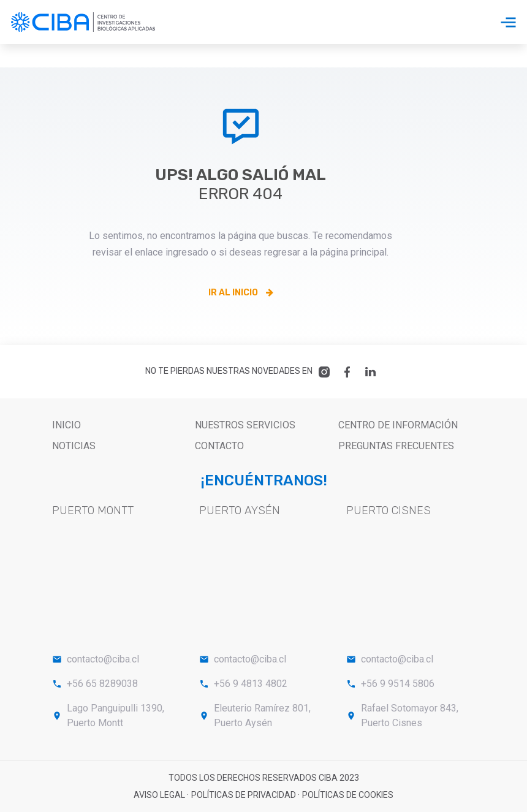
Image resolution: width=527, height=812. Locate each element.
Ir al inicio (241, 293)
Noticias (74, 446)
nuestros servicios (245, 425)
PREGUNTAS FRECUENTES (396, 446)
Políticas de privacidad (245, 795)
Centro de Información (398, 425)
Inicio (66, 425)
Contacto (219, 446)
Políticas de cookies (348, 795)
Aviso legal (160, 795)
